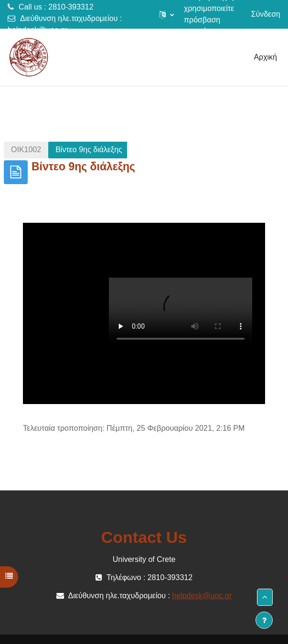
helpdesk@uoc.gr (37, 30)
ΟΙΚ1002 (26, 150)
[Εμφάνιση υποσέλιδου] (264, 620)
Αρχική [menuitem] (265, 57)
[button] (166, 14)
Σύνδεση (266, 14)
